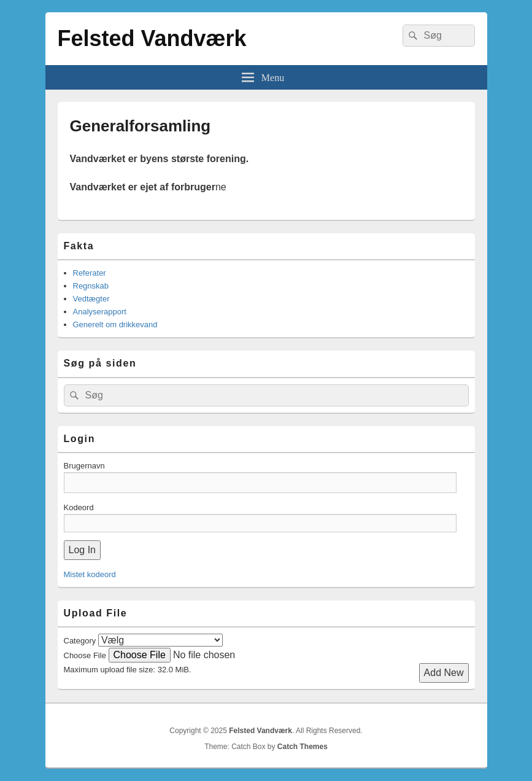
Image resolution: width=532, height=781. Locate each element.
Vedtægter (91, 299)
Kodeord (79, 507)
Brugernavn (84, 466)
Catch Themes (303, 747)
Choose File (85, 655)
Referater (90, 273)
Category (80, 641)
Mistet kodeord (90, 574)
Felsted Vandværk (152, 38)
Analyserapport (100, 312)
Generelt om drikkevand (115, 324)
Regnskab (91, 286)
